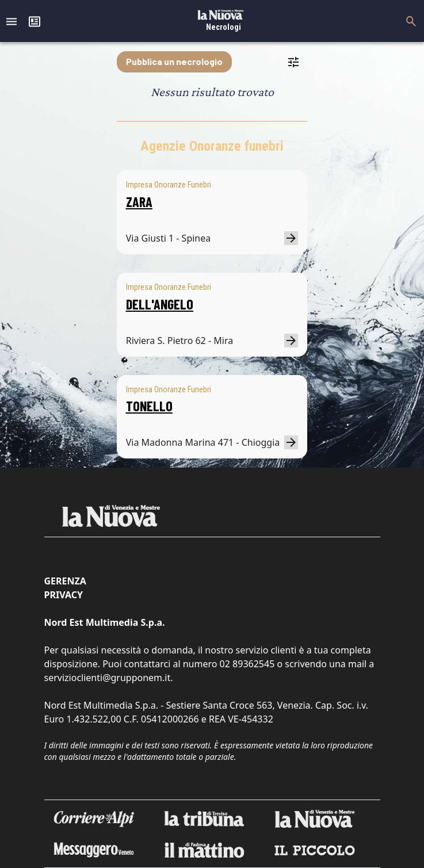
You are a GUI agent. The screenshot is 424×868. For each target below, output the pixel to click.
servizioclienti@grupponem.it (108, 678)
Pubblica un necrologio (174, 61)
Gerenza (65, 581)
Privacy (64, 595)
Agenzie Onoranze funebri (212, 146)
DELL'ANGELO (160, 304)
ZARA (139, 202)
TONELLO (149, 406)
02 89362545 (247, 664)
